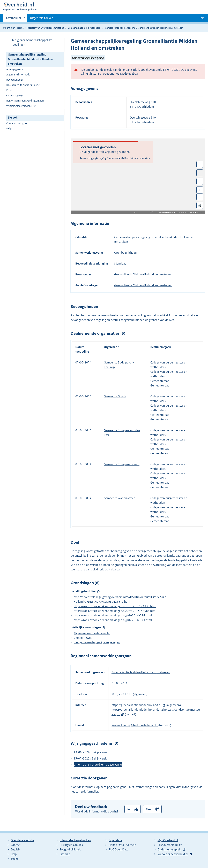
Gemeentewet (83, 638)
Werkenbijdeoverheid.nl (173, 854)
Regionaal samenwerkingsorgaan (25, 101)
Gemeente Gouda (115, 396)
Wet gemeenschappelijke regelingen (97, 642)
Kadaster (184, 212)
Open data (115, 840)
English (15, 849)
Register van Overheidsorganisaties (46, 28)
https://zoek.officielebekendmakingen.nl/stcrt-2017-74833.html (115, 606)
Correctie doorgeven (18, 123)
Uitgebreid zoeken (42, 18)
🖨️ (200, 205)
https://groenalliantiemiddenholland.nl (136, 705)
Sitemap (65, 854)
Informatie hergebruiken (75, 840)
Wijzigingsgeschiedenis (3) (21, 106)
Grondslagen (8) (15, 95)
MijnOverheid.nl (168, 840)
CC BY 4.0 (195, 212)
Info (152, 212)
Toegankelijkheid (70, 849)
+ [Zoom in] (200, 190)
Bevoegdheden (15, 80)
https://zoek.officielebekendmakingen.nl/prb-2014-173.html (113, 620)
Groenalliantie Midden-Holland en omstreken (143, 274)
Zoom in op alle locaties (200, 181)
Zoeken (16, 859)
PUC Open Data (118, 849)
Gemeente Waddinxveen (120, 498)
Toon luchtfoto (200, 173)
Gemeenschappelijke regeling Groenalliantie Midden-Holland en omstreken (30, 59)
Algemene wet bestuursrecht (92, 633)
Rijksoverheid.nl (168, 845)
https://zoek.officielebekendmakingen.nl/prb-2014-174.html (113, 615)
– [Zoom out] (200, 197)
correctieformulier (87, 792)
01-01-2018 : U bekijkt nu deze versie (98, 765)
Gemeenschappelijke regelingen (84, 28)
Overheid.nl (13, 19)
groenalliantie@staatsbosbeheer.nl (134, 725)
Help (9, 128)
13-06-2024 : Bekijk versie (91, 752)
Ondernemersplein (169, 849)
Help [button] (202, 18)
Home (20, 28)
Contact (16, 845)
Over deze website (22, 840)
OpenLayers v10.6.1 (169, 212)
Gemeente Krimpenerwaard (122, 464)
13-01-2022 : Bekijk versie (91, 758)
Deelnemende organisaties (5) (23, 85)
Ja (128, 809)
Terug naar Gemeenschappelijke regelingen (32, 42)
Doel (9, 90)
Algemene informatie (18, 75)
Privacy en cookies (71, 845)
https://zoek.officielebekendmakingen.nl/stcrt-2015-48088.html (115, 611)
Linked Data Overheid (122, 845)
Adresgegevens (15, 69)
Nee (148, 809)
